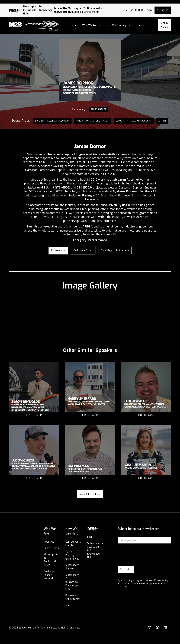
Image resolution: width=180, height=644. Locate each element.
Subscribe (163, 10)
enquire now (58, 250)
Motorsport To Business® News (50, 560)
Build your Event (83, 250)
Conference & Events (73, 544)
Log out (4, 2)
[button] (92, 25)
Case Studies (51, 548)
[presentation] (144, 555)
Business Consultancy (73, 597)
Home (73, 25)
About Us (49, 542)
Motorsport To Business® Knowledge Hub (72, 582)
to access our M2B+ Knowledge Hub (95, 550)
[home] (34, 25)
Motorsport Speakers (72, 567)
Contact (141, 25)
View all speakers (90, 494)
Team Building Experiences (72, 555)
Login (90, 537)
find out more (34, 415)
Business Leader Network (49, 575)
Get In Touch (164, 25)
